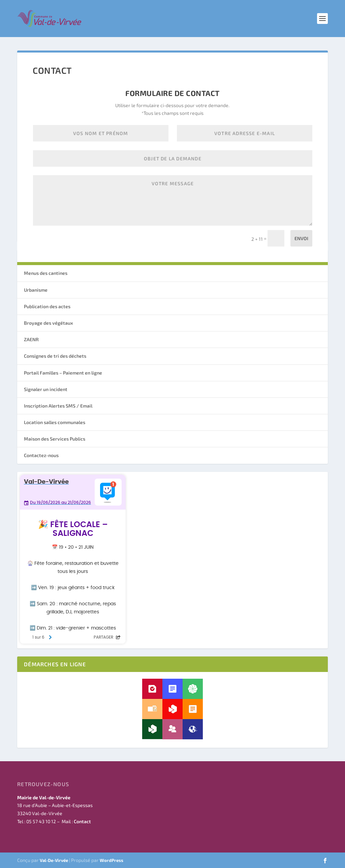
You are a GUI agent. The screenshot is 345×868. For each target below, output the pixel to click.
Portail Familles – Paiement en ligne (63, 373)
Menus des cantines (46, 273)
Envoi (301, 238)
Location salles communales (55, 422)
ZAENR (31, 339)
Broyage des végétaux (49, 323)
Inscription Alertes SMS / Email (58, 406)
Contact (82, 821)
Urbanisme (36, 290)
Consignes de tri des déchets (55, 356)
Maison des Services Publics (55, 439)
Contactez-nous (41, 455)
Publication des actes (47, 306)
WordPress (112, 860)
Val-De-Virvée (54, 860)
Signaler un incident (46, 389)
